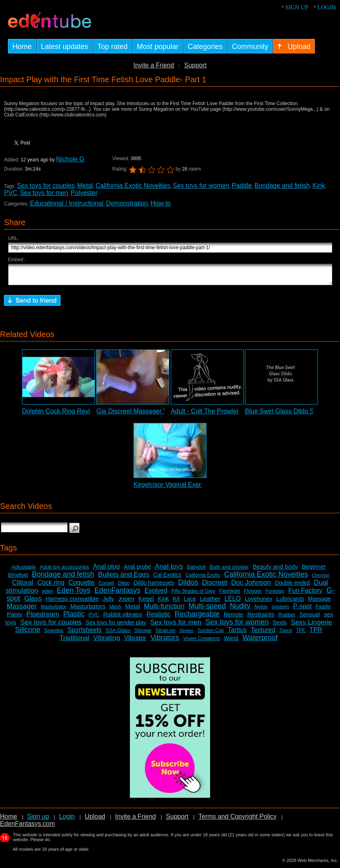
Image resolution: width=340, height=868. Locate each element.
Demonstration (127, 203)
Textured (263, 633)
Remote (234, 618)
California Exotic (203, 579)
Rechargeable (197, 618)
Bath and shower (229, 570)
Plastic (74, 618)
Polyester (84, 193)
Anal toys (169, 570)
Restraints (261, 618)
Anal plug (106, 570)
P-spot (302, 610)
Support (195, 65)
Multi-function (164, 610)
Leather (210, 602)
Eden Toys (74, 594)
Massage (319, 602)
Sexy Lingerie (311, 626)
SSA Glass (118, 634)
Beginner (314, 570)
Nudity (240, 610)
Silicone (27, 633)
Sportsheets (84, 633)
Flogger (253, 595)
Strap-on (166, 634)
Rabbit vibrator (123, 618)
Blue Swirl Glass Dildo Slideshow (292, 415)
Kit (176, 602)
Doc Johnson (251, 586)
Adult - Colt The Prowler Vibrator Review (228, 415)
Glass (33, 602)
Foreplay (275, 595)
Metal (85, 186)
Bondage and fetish (282, 186)
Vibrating (107, 641)
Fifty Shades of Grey (193, 595)
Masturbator (53, 610)
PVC (11, 193)
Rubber (287, 618)
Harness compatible (72, 602)
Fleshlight (230, 595)
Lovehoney (259, 602)
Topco (286, 634)
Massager (22, 610)
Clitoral (23, 586)
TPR (316, 633)
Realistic (158, 618)
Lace (190, 602)
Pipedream (43, 618)
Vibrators (165, 641)
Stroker (186, 634)
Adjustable (24, 570)
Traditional (74, 641)
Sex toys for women (201, 186)
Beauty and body (275, 570)
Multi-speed (207, 610)
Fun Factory (305, 594)
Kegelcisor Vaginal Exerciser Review (185, 488)
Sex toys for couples (46, 186)
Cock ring (51, 586)
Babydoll (196, 571)
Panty (14, 618)
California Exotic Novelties (133, 186)
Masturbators (88, 610)
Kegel (146, 602)
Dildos (188, 586)
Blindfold (18, 578)
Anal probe (138, 570)
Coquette (82, 586)
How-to (161, 203)
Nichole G (70, 159)
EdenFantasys (117, 594)
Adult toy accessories (64, 570)
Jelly (108, 602)
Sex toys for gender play (116, 626)
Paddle (242, 186)
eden (48, 595)
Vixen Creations (202, 642)
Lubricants (290, 602)
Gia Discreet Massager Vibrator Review (152, 415)
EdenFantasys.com (27, 827)
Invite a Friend (154, 65)
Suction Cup (211, 634)
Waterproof (260, 641)
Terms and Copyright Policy (238, 820)
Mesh (115, 610)
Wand (231, 642)
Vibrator (135, 641)
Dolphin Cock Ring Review (60, 415)
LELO (233, 602)
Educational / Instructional (67, 203)
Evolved (156, 594)
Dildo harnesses (154, 586)
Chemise (321, 579)
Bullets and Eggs (124, 578)
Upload (95, 820)
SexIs (280, 626)
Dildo (124, 586)
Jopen (126, 602)
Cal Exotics (167, 578)
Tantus (237, 633)
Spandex (54, 634)
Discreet (215, 586)
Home (9, 820)
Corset (106, 586)
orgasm (280, 610)
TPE (301, 634)
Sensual (310, 618)
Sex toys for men (44, 193)
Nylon (261, 610)
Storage (143, 634)
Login (327, 7)
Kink (319, 186)
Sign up (297, 7)
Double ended (292, 586)
